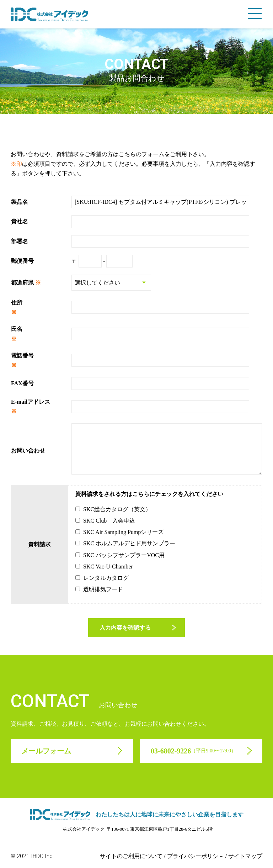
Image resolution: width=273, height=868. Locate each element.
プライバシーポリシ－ (196, 856)
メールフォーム (46, 751)
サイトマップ (245, 856)
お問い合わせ (28, 451)
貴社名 (20, 221)
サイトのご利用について (131, 856)
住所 (17, 303)
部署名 (20, 241)
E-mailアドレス (31, 402)
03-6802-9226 (193, 751)
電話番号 (22, 356)
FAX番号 (22, 383)
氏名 (17, 329)
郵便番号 (22, 261)
